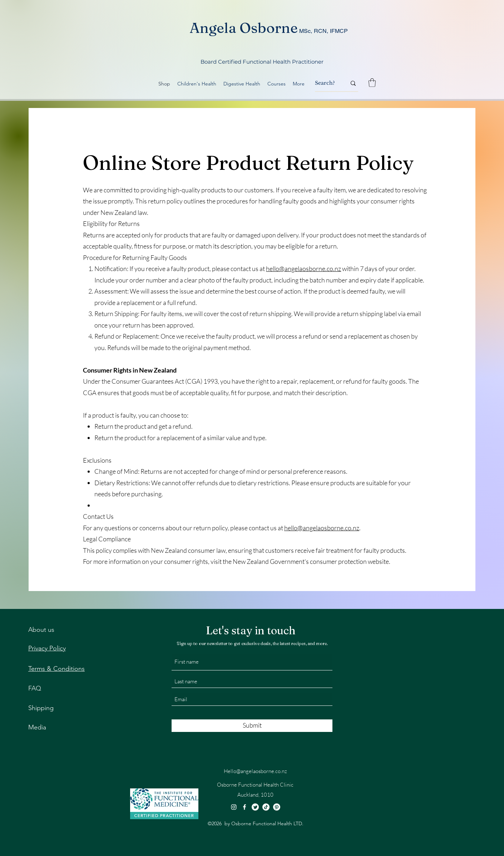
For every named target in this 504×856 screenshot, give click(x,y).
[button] (372, 83)
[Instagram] (234, 807)
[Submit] (252, 726)
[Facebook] (244, 807)
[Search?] (325, 83)
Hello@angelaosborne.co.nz (255, 771)
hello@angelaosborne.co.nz (303, 269)
